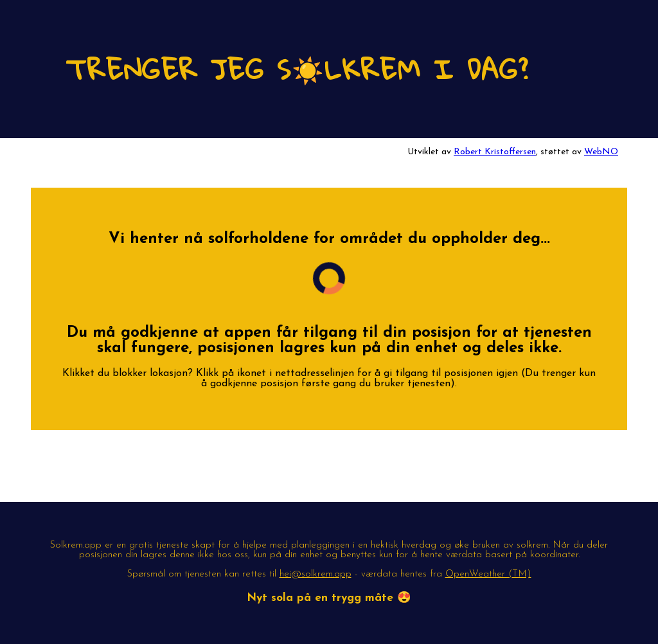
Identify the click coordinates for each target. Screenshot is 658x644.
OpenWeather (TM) (488, 574)
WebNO (601, 152)
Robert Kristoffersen (495, 152)
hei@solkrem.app (316, 574)
